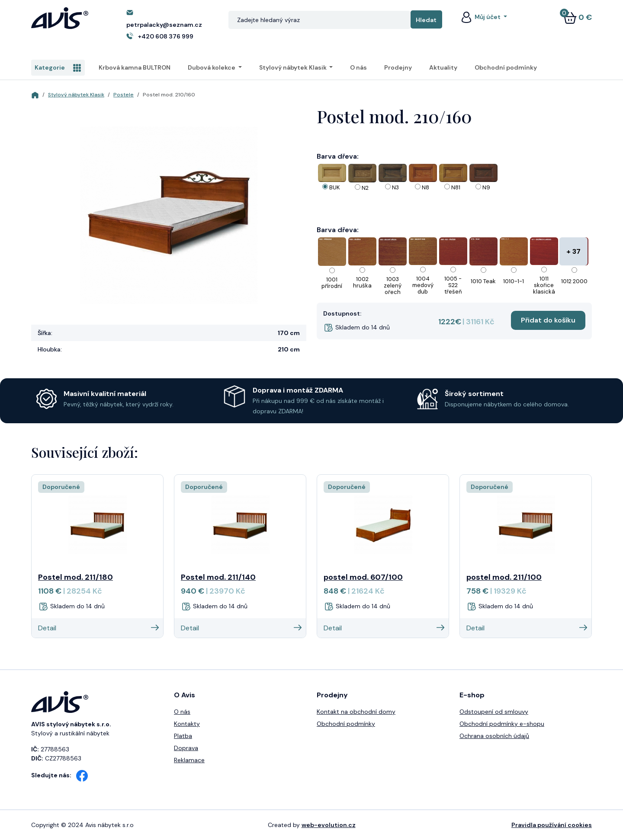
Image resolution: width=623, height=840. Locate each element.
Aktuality (443, 67)
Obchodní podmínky (506, 67)
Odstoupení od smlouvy (494, 712)
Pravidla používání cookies (552, 825)
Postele (124, 95)
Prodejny (398, 67)
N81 (456, 187)
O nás (358, 67)
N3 (395, 187)
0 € (578, 17)
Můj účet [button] (481, 17)
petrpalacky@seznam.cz (164, 25)
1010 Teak (483, 281)
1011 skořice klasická (544, 285)
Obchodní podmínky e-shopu (502, 724)
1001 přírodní (332, 283)
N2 (365, 188)
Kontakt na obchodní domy (356, 712)
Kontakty (187, 724)
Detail (98, 628)
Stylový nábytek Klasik (294, 67)
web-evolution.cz (329, 825)
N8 (426, 187)
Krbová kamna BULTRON (135, 67)
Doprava (186, 748)
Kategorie (58, 68)
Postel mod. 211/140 (218, 577)
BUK (335, 187)
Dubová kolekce (212, 67)
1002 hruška (362, 282)
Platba (183, 736)
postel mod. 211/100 (504, 577)
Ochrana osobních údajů (494, 736)
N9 (486, 187)
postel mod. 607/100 (363, 577)
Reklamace (189, 760)
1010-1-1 (514, 281)
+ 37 (573, 251)
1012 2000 (574, 281)
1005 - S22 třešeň (453, 285)
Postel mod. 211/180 (75, 577)
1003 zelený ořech (393, 286)
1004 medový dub (423, 285)
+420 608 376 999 (166, 36)
